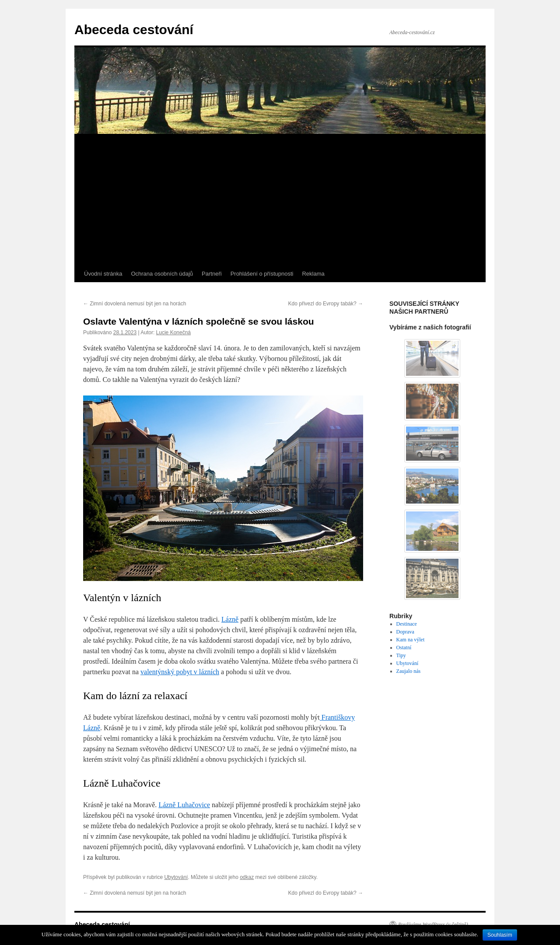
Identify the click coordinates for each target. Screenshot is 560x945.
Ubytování (176, 877)
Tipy (401, 655)
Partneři (212, 274)
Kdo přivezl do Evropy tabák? (326, 304)
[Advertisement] (280, 200)
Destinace (407, 624)
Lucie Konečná (173, 332)
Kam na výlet (411, 640)
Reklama (313, 274)
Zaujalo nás (409, 671)
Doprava (405, 632)
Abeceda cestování (134, 30)
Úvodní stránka (103, 274)
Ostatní (404, 647)
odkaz (247, 877)
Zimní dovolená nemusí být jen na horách (135, 304)
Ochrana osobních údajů (162, 274)
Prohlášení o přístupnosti (262, 274)
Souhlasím (500, 935)
